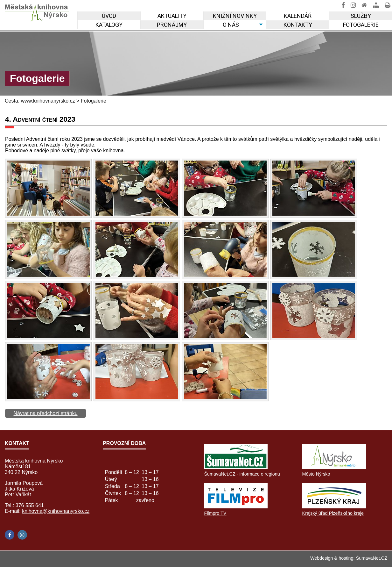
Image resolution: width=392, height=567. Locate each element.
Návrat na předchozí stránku (46, 413)
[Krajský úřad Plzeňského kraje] (334, 507)
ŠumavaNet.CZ (372, 558)
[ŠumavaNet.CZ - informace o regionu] (236, 467)
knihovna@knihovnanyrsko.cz (56, 511)
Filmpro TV (215, 513)
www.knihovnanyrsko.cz (48, 101)
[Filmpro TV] (236, 507)
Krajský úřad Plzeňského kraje (333, 513)
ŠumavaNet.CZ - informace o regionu (242, 474)
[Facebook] (10, 535)
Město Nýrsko (316, 474)
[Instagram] (22, 535)
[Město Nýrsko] (334, 467)
